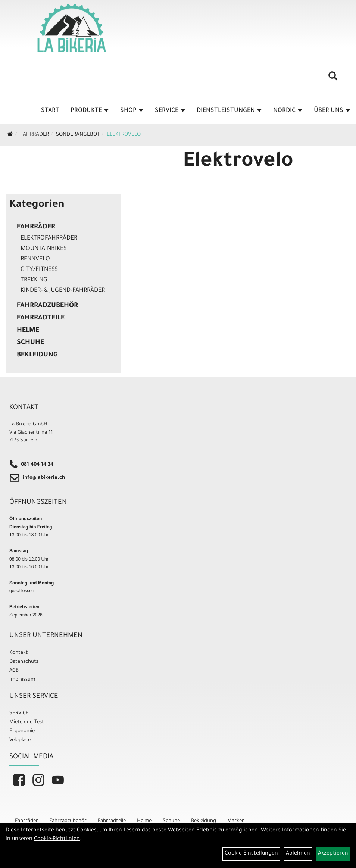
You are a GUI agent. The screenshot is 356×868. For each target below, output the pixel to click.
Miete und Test (27, 722)
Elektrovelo (124, 135)
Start (50, 111)
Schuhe (30, 343)
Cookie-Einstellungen (251, 854)
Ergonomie (22, 731)
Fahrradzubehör (47, 306)
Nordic (288, 111)
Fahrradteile (41, 318)
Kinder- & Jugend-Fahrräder (63, 291)
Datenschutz (24, 662)
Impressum (22, 680)
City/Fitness (39, 270)
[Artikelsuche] (333, 79)
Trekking (34, 280)
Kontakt (19, 653)
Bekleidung (37, 355)
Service (170, 111)
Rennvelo (35, 259)
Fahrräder (35, 135)
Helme (28, 331)
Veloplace (20, 740)
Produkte (90, 111)
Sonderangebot (78, 135)
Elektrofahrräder (49, 238)
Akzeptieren (333, 854)
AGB (14, 671)
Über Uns (332, 111)
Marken (236, 821)
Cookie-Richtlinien (57, 839)
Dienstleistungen (229, 111)
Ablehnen (298, 854)
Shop (132, 111)
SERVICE (19, 713)
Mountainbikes (44, 249)
